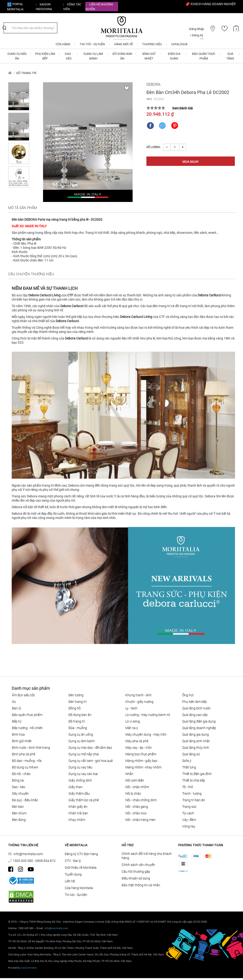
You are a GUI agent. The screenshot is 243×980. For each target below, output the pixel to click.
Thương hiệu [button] (152, 44)
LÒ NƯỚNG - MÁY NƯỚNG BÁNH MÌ (148, 715)
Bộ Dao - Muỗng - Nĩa (27, 761)
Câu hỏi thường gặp (136, 872)
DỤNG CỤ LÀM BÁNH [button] (93, 56)
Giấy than (76, 787)
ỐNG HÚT (188, 695)
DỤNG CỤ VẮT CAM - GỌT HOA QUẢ (91, 761)
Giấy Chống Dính (80, 780)
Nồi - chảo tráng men (140, 820)
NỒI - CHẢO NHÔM (137, 787)
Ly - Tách (131, 708)
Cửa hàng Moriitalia (79, 888)
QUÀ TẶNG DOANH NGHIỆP (199, 728)
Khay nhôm (77, 820)
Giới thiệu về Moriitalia (81, 868)
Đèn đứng (19, 820)
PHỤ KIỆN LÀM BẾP (194, 702)
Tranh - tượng (192, 794)
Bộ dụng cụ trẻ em (25, 767)
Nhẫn (129, 774)
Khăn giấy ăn (78, 807)
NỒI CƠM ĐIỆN (135, 780)
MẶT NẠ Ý (132, 728)
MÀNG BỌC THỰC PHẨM (141, 754)
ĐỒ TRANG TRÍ (26, 73)
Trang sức (189, 807)
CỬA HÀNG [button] (63, 44)
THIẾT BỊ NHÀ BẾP (194, 780)
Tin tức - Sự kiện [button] (92, 44)
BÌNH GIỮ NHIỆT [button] (149, 56)
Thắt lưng (189, 767)
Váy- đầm (189, 820)
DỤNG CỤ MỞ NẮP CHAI (84, 754)
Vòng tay (189, 826)
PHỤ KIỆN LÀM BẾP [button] (45, 56)
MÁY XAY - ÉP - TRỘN (139, 748)
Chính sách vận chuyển (138, 865)
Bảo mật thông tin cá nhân (141, 885)
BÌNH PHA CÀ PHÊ (24, 754)
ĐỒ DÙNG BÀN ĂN (80, 715)
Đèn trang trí (78, 702)
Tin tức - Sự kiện (76, 895)
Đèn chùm (19, 813)
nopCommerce (29, 968)
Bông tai (18, 780)
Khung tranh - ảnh (138, 695)
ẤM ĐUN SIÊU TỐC (24, 695)
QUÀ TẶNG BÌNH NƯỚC (196, 708)
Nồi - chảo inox (136, 813)
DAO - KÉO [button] (69, 56)
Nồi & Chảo (133, 794)
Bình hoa (18, 734)
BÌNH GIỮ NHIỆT (22, 741)
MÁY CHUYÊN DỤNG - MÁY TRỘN (146, 734)
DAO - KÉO (19, 787)
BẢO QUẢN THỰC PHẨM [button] (204, 56)
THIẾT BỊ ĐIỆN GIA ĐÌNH (197, 774)
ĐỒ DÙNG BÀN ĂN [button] (122, 56)
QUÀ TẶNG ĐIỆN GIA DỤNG (199, 721)
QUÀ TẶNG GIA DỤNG (196, 734)
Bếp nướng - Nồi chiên (27, 728)
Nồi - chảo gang (137, 807)
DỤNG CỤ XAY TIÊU (80, 767)
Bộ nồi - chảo (21, 774)
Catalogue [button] (179, 44)
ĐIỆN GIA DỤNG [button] (174, 56)
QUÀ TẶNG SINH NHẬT (196, 741)
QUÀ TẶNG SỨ (191, 754)
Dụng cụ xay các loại (83, 774)
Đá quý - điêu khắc (25, 800)
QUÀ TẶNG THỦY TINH (196, 748)
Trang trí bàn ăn (194, 800)
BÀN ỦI (16, 708)
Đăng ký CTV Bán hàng (81, 854)
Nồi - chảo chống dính (141, 800)
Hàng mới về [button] (123, 44)
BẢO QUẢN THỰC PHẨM (27, 715)
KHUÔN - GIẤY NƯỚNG (139, 702)
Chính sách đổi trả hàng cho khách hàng (147, 856)
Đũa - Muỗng (78, 728)
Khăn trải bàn (78, 813)
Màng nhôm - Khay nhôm (143, 767)
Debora (153, 84)
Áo (14, 702)
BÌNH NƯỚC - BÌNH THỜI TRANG (31, 748)
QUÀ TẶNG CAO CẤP (195, 715)
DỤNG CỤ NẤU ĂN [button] (17, 56)
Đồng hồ (75, 708)
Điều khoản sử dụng (136, 878)
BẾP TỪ (17, 721)
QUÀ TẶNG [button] (230, 56)
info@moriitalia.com (28, 854)
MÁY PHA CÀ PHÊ (137, 741)
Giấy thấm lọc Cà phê (84, 800)
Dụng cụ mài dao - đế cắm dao (90, 748)
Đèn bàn (18, 807)
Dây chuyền (20, 794)
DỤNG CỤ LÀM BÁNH (82, 741)
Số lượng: (154, 147)
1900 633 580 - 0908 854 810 (34, 861)
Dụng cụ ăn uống (81, 734)
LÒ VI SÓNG (133, 721)
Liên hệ (70, 881)
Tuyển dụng (73, 874)
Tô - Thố (188, 787)
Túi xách (188, 813)
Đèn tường (76, 695)
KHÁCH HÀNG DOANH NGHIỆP (211, 4)
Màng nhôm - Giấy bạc (141, 761)
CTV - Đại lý (73, 861)
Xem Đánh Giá (182, 108)
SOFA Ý (187, 761)
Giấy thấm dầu (79, 794)
